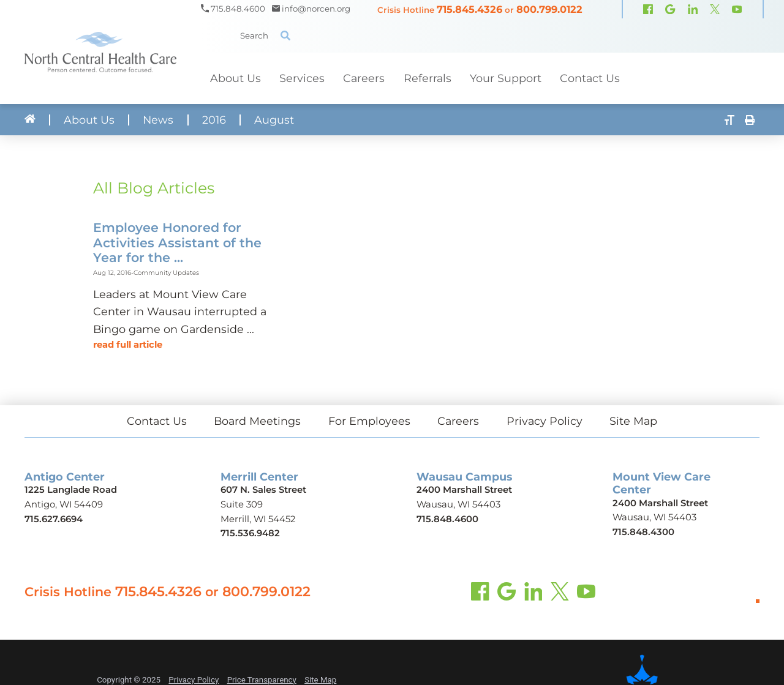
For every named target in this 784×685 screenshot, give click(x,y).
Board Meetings (257, 421)
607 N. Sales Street (263, 490)
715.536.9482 (250, 533)
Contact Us (157, 421)
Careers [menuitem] (364, 78)
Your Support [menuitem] (506, 78)
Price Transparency (262, 680)
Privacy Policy (545, 421)
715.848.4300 (643, 532)
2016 (214, 120)
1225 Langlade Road (71, 490)
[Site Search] (285, 36)
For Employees (369, 421)
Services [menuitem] (302, 78)
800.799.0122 (549, 9)
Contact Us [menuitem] (590, 78)
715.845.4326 (469, 9)
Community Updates (166, 273)
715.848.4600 (447, 519)
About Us (89, 120)
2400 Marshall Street (464, 490)
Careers (458, 421)
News (158, 120)
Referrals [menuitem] (428, 78)
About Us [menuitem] (236, 78)
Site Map (633, 421)
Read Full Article (128, 345)
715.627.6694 (54, 519)
